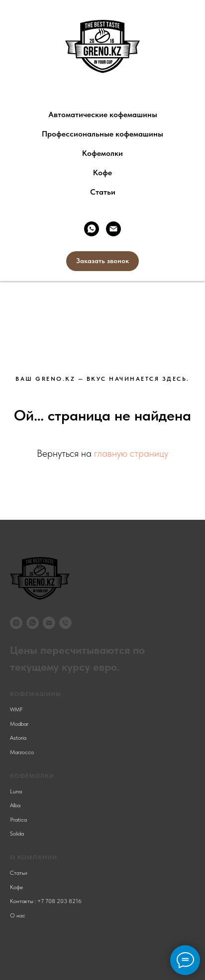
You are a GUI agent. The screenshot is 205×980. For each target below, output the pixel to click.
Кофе (102, 173)
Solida (17, 834)
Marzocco (22, 752)
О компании (34, 857)
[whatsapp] (92, 229)
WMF (16, 709)
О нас (18, 915)
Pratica (18, 820)
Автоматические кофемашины (103, 114)
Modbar (19, 724)
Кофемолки (102, 153)
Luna (16, 791)
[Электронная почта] (113, 229)
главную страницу (131, 453)
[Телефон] (65, 623)
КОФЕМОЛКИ (32, 776)
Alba (15, 805)
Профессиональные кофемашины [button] (102, 134)
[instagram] (16, 623)
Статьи (103, 192)
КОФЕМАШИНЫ (36, 694)
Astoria (18, 738)
